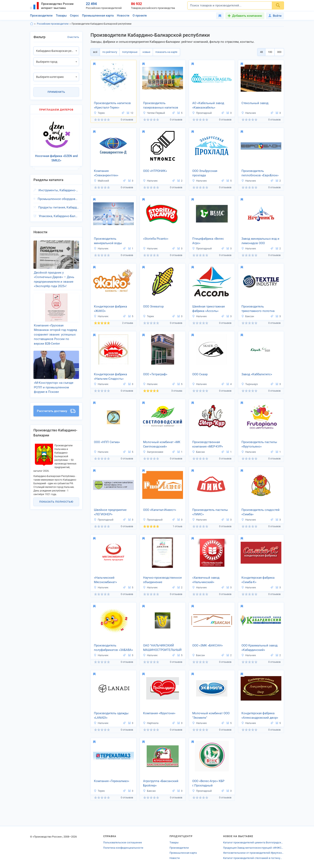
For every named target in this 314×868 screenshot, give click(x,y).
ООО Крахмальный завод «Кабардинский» (259, 648)
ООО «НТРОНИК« (155, 171)
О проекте (140, 16)
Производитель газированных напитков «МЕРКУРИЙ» (161, 106)
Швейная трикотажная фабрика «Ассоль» (208, 309)
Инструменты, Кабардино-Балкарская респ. (59, 190)
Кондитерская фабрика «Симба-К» (258, 580)
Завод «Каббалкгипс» (257, 374)
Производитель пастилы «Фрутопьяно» (259, 444)
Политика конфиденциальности (123, 848)
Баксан (248, 316)
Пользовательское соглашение (123, 842)
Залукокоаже (153, 452)
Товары (61, 16)
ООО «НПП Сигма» (107, 442)
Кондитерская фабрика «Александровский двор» (260, 716)
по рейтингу (110, 52)
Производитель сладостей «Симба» (260, 512)
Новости (123, 16)
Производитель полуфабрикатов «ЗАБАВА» (113, 648)
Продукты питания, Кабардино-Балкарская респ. (59, 207)
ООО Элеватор (153, 306)
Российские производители (53, 24)
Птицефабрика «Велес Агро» (208, 241)
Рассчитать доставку (56, 411)
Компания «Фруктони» (159, 713)
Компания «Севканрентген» (106, 173)
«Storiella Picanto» (156, 239)
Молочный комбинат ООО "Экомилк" (211, 716)
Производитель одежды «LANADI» (111, 716)
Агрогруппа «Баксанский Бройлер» (161, 783)
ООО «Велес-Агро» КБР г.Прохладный (208, 783)
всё (95, 52)
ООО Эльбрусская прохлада (205, 173)
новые (146, 52)
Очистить (73, 37)
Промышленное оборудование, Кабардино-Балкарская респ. (58, 199)
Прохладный (202, 113)
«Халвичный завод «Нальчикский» (206, 580)
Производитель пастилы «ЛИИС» (210, 512)
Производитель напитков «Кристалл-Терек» (112, 105)
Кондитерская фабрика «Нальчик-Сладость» (110, 377)
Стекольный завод (255, 103)
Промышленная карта (98, 16)
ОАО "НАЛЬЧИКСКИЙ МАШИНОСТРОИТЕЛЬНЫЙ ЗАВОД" (162, 648)
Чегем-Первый (154, 113)
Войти (275, 16)
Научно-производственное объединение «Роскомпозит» (162, 580)
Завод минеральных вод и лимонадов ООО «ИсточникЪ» (260, 241)
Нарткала (151, 723)
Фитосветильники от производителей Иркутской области (254, 853)
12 (130, 113)
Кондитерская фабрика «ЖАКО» (110, 309)
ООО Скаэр (200, 374)
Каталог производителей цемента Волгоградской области (254, 842)
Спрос (74, 16)
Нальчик (249, 113)
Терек (99, 113)
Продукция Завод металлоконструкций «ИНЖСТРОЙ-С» (254, 848)
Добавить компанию (247, 16)
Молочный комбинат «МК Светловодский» (162, 444)
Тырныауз (250, 384)
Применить (56, 92)
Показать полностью (56, 502)
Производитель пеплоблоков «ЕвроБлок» (260, 173)
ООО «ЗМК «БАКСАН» (207, 645)
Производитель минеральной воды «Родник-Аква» (108, 241)
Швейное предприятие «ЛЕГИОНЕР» (110, 512)
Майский (101, 181)
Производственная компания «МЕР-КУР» (208, 444)
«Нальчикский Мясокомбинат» (105, 580)
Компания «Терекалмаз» (112, 781)
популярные (130, 52)
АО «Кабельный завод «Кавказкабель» (208, 105)
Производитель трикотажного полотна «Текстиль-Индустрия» (258, 309)
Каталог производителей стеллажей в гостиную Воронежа (254, 858)
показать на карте (166, 52)
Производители (41, 16)
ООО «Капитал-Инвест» (160, 510)
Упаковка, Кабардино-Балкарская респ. (59, 216)
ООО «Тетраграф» (155, 374)
